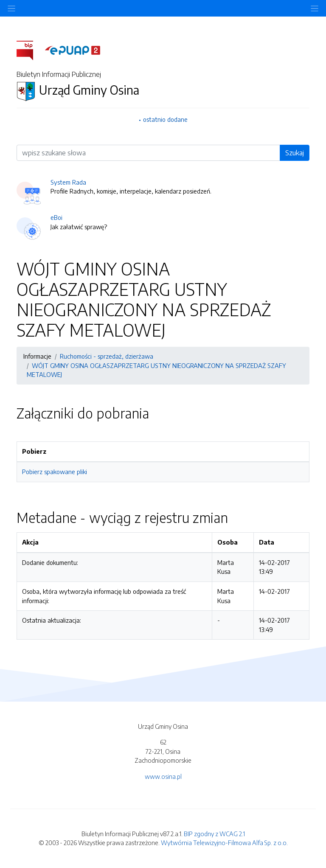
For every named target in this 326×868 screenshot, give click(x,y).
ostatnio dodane (165, 119)
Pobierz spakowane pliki (55, 472)
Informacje (37, 356)
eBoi (56, 217)
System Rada (68, 182)
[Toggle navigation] (315, 8)
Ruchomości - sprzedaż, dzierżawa (107, 356)
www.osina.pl (163, 776)
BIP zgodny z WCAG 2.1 (214, 834)
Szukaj (295, 153)
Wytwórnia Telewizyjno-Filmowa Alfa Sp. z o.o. (224, 843)
